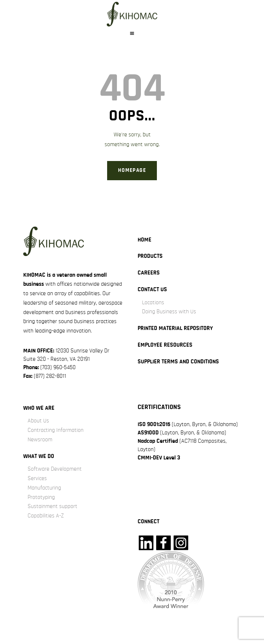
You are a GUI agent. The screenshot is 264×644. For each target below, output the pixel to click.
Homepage (132, 170)
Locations (153, 302)
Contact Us (152, 289)
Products (150, 256)
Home (145, 240)
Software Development (55, 469)
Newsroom (40, 439)
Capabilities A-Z (46, 516)
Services (37, 478)
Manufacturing (44, 488)
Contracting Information (56, 430)
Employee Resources (165, 345)
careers (149, 273)
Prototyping (41, 497)
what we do (39, 456)
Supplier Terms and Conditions (178, 362)
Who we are (39, 408)
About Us (38, 421)
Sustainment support (52, 506)
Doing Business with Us (169, 311)
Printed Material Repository (175, 328)
